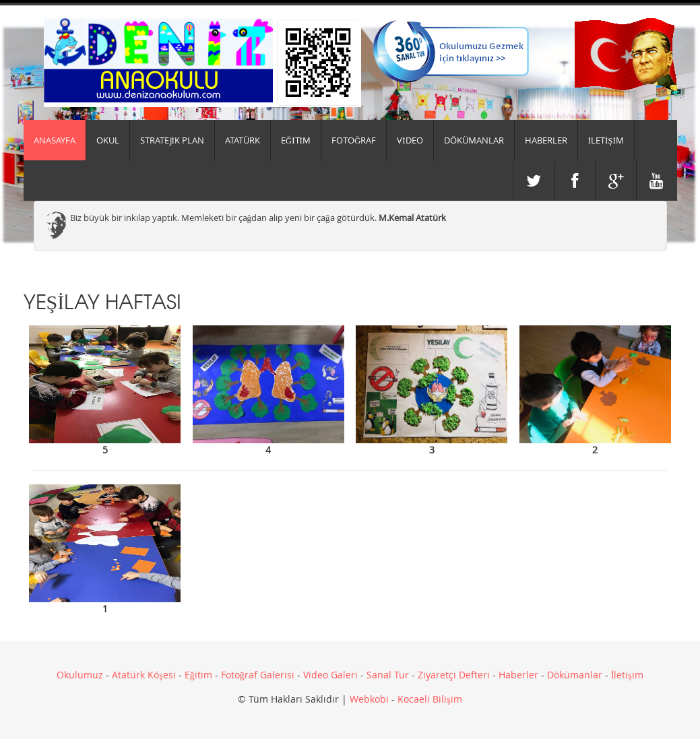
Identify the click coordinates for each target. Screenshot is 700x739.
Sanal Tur (388, 675)
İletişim (627, 675)
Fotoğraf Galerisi (258, 675)
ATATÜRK (243, 140)
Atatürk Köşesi (144, 675)
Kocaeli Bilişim (429, 699)
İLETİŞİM (606, 140)
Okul (108, 140)
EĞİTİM (296, 140)
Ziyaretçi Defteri (454, 675)
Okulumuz (80, 675)
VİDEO (410, 140)
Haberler (518, 675)
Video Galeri (330, 675)
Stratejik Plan (172, 140)
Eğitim (198, 675)
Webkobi (369, 699)
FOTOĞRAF (354, 140)
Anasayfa (55, 140)
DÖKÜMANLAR (474, 140)
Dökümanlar (575, 675)
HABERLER (546, 140)
